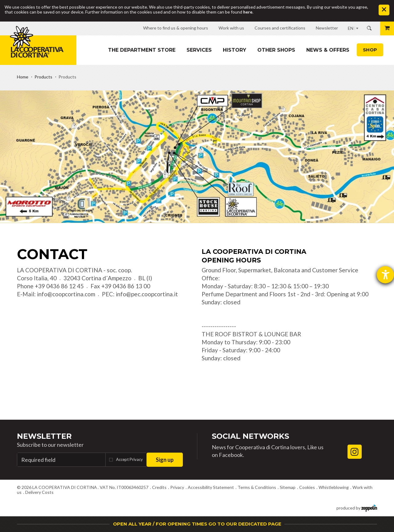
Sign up (165, 460)
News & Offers (328, 50)
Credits (159, 487)
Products (43, 77)
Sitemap (288, 487)
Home (23, 77)
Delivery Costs (39, 492)
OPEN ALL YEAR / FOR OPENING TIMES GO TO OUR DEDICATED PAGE (197, 524)
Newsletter (44, 436)
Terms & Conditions (257, 487)
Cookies (307, 487)
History (235, 50)
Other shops (276, 50)
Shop (370, 50)
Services (199, 50)
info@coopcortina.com (66, 294)
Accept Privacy (129, 459)
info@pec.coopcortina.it (147, 294)
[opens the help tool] (385, 275)
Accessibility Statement (211, 487)
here (248, 12)
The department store (142, 50)
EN (351, 28)
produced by (357, 508)
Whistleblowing (334, 487)
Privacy (177, 487)
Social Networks (250, 436)
